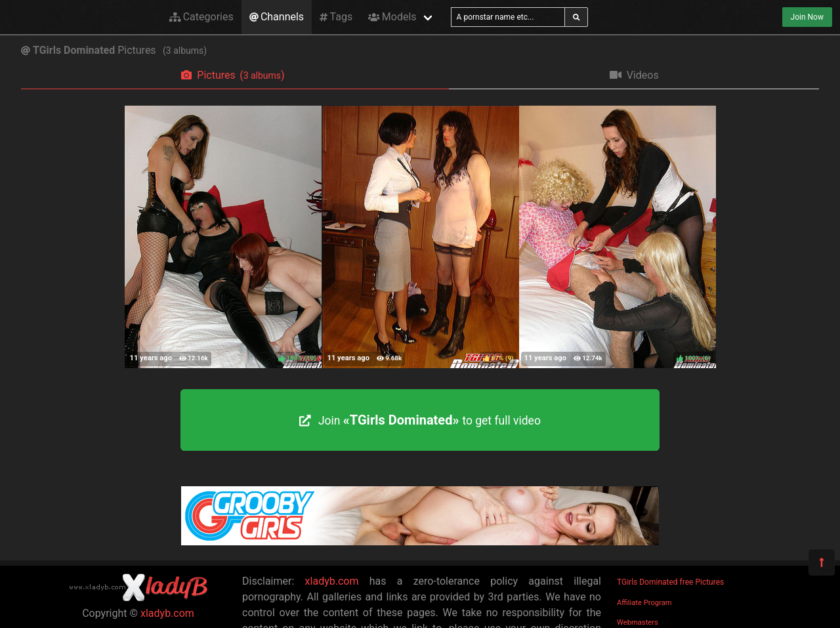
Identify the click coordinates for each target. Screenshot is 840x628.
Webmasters (638, 622)
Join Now (807, 17)
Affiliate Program (644, 603)
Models (392, 17)
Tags (336, 17)
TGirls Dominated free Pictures (670, 582)
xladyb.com (167, 613)
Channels (277, 17)
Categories (201, 17)
